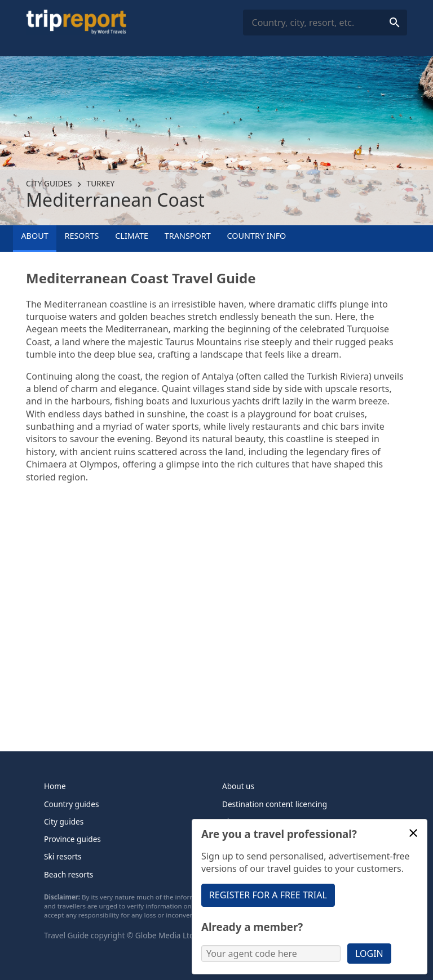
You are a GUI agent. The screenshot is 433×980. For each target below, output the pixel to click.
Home (55, 786)
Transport (188, 236)
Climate (132, 236)
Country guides (71, 804)
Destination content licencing (275, 804)
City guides (49, 183)
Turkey (101, 183)
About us (238, 786)
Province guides (72, 839)
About (34, 236)
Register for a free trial (268, 895)
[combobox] (325, 23)
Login (369, 954)
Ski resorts (63, 856)
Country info (256, 236)
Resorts (82, 236)
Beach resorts (69, 874)
